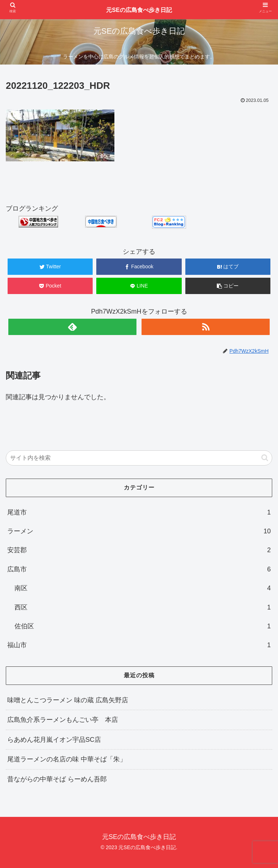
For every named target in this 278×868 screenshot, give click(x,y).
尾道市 (139, 512)
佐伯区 (143, 626)
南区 (143, 588)
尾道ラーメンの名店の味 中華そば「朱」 (67, 759)
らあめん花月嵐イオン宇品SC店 (54, 740)
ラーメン (139, 531)
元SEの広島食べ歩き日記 (139, 10)
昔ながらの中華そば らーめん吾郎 (57, 779)
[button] (265, 458)
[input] (139, 458)
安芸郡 (139, 550)
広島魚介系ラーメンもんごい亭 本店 (63, 720)
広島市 (139, 569)
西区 (143, 607)
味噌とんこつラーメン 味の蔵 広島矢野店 (68, 700)
